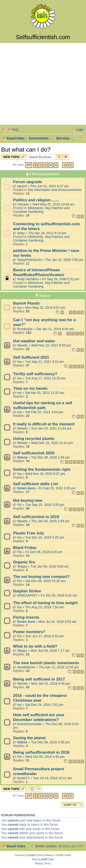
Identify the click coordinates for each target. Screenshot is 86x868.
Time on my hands (30, 388)
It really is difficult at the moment (44, 424)
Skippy (22, 566)
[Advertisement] (43, 85)
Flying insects (26, 617)
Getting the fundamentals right (42, 469)
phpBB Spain (47, 859)
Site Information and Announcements (55, 190)
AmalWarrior (26, 667)
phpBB (31, 855)
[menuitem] (13, 130)
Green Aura (26, 488)
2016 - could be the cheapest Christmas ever (40, 698)
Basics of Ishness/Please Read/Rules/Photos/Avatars (39, 272)
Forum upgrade (28, 182)
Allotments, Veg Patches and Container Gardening (41, 210)
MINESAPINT (27, 595)
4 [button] (51, 165)
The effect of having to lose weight (45, 603)
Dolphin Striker (27, 591)
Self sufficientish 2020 (34, 453)
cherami (23, 204)
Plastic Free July (29, 533)
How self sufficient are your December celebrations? (39, 717)
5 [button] (56, 165)
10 (77, 334)
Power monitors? (29, 632)
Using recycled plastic (34, 438)
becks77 (23, 778)
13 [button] (65, 165)
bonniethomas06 (29, 724)
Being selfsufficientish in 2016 (41, 752)
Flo (19, 505)
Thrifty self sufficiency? (35, 374)
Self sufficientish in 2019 (36, 517)
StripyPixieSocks (29, 260)
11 (82, 334)
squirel (22, 186)
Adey (21, 233)
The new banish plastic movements (46, 663)
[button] (29, 165)
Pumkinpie (25, 329)
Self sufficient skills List (35, 484)
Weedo (22, 345)
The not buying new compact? (41, 577)
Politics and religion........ (36, 200)
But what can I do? (26, 150)
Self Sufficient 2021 (31, 357)
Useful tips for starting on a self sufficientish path (43, 405)
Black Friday (25, 548)
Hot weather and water (34, 341)
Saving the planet (29, 738)
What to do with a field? (35, 646)
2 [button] (40, 165)
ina (19, 308)
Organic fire (24, 562)
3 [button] (46, 165)
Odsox (22, 457)
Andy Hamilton (28, 279)
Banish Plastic (26, 303)
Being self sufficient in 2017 (39, 679)
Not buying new (28, 500)
